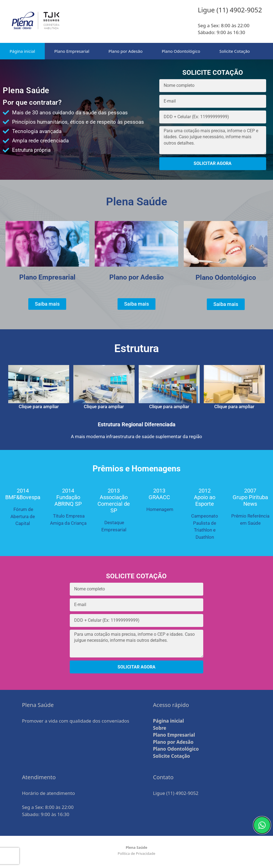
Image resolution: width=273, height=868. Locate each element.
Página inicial (22, 51)
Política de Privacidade (137, 853)
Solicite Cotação (235, 51)
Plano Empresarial (72, 51)
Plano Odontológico (181, 51)
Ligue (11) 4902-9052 (176, 793)
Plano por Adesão (126, 51)
